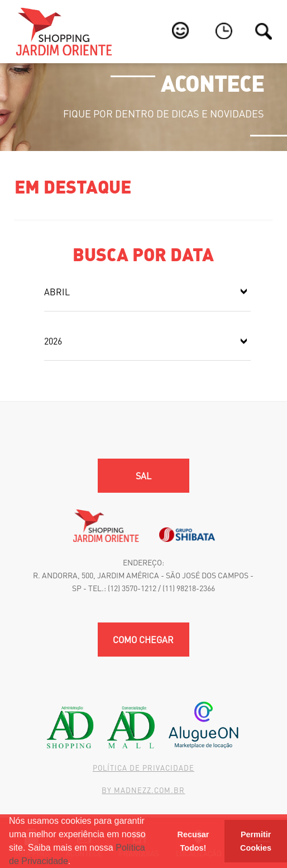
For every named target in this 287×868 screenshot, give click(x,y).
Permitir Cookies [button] (256, 841)
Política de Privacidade (143, 768)
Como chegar (143, 640)
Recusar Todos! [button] (193, 841)
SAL (143, 476)
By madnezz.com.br (143, 790)
